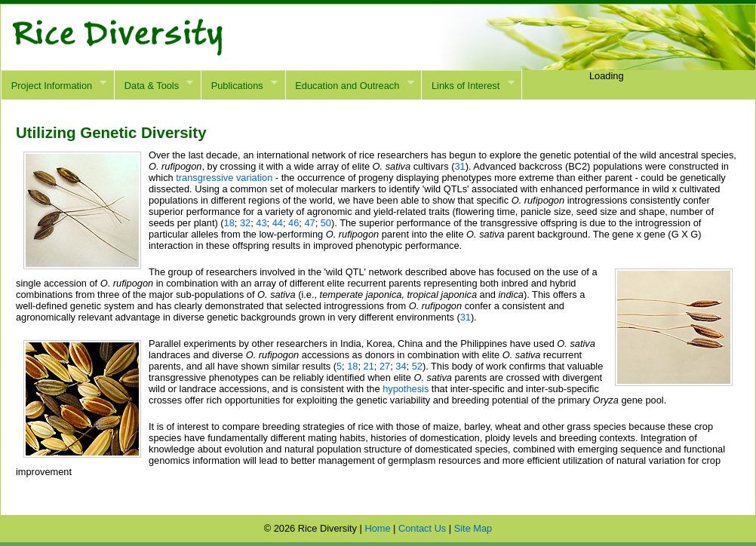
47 (309, 223)
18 (229, 223)
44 (278, 223)
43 (261, 223)
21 (369, 366)
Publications (239, 85)
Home (377, 528)
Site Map (473, 528)
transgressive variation (224, 178)
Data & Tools (154, 85)
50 (326, 223)
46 (293, 223)
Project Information (54, 85)
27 (385, 366)
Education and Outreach (350, 85)
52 (417, 366)
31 (459, 166)
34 (401, 366)
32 (245, 223)
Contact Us (422, 528)
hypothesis (406, 389)
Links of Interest (467, 85)
